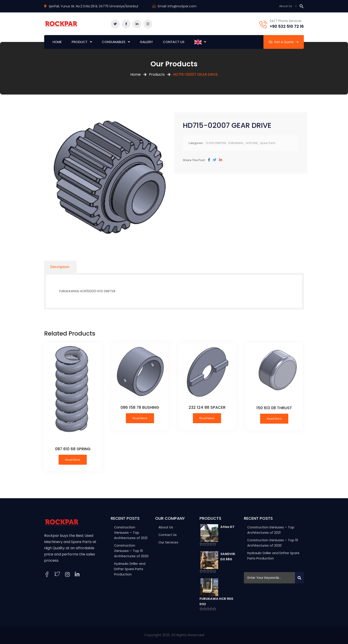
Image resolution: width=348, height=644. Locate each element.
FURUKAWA (236, 143)
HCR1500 (252, 143)
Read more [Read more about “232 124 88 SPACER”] (207, 418)
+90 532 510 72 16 (287, 26)
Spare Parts (268, 143)
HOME (57, 42)
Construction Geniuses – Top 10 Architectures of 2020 (131, 551)
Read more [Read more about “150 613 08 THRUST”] (274, 419)
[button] (302, 6)
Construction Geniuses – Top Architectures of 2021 (131, 533)
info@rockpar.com (182, 6)
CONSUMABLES (114, 42)
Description (60, 267)
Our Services (168, 542)
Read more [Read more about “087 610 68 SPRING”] (73, 460)
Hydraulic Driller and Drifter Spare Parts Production (130, 569)
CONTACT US (174, 42)
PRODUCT (80, 42)
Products (157, 74)
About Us (286, 6)
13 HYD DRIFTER (216, 143)
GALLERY (146, 42)
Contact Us (168, 535)
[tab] (60, 267)
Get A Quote (284, 42)
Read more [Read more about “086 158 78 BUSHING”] (140, 418)
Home (135, 74)
